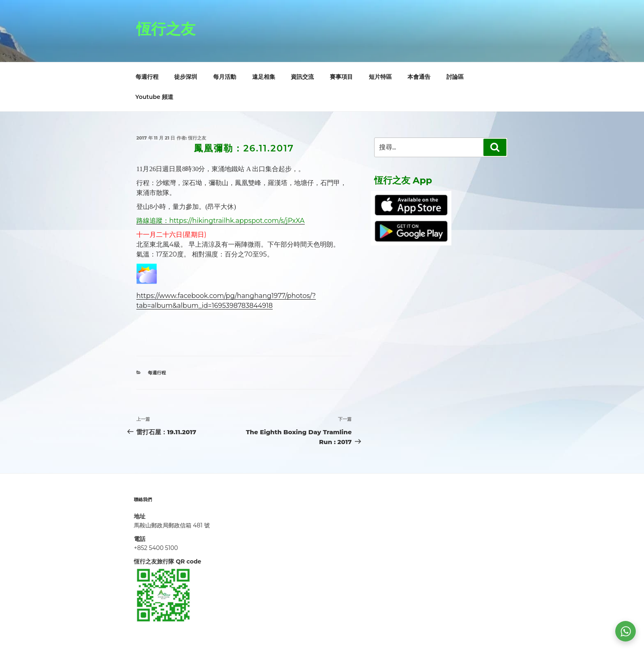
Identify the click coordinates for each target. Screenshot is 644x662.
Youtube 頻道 (155, 97)
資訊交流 (302, 77)
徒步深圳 (186, 77)
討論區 (455, 77)
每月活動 (225, 77)
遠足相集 (264, 77)
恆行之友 (166, 29)
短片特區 (380, 77)
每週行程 (147, 77)
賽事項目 (341, 77)
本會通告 (419, 77)
